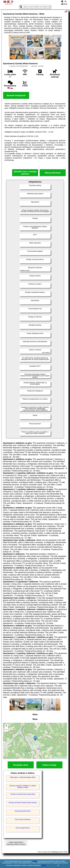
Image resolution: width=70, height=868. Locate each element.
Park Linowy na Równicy (23, 819)
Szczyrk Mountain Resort (23, 811)
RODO (44, 865)
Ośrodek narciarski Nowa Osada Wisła (23, 794)
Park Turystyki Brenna (23, 828)
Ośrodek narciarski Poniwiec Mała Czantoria (23, 803)
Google (35, 861)
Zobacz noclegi (49, 765)
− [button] (6, 730)
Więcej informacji (53, 173)
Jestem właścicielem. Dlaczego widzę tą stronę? (16, 843)
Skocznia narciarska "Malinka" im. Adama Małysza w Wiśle (23, 787)
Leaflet (53, 758)
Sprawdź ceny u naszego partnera (25, 173)
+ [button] (6, 726)
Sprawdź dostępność (16, 95)
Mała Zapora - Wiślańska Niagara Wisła (23, 777)
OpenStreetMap (62, 758)
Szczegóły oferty (21, 765)
